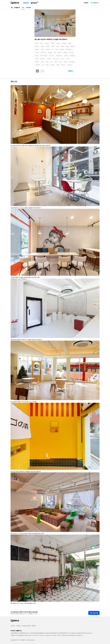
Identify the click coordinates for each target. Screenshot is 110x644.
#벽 (51, 62)
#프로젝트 (38, 65)
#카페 (37, 43)
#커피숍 (47, 43)
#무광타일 (72, 56)
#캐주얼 (53, 43)
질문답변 (34, 3)
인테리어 (26, 3)
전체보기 (71, 71)
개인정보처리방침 (26, 626)
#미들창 (53, 65)
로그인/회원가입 (95, 3)
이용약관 (18, 626)
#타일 (37, 56)
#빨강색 (37, 49)
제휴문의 (86, 3)
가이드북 (28, 8)
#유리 (42, 62)
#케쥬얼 (65, 53)
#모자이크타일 (43, 56)
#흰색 (42, 46)
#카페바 (48, 49)
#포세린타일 (59, 56)
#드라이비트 (56, 59)
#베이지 (63, 65)
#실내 (42, 49)
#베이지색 (70, 65)
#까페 (41, 43)
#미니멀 (71, 53)
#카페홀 (50, 53)
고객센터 (13, 626)
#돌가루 (37, 62)
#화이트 (37, 46)
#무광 (37, 59)
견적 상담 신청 (94, 613)
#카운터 (37, 53)
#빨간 (63, 46)
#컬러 (53, 46)
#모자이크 (51, 56)
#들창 (58, 65)
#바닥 (60, 62)
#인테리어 (44, 53)
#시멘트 (49, 59)
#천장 (47, 62)
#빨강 (67, 46)
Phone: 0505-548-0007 (51, 633)
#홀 (55, 53)
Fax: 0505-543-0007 (62, 633)
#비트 (68, 59)
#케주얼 (58, 43)
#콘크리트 (42, 59)
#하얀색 (48, 46)
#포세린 (66, 56)
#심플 (70, 43)
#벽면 (56, 62)
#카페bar (62, 49)
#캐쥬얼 (64, 43)
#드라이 (63, 59)
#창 (43, 65)
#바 (53, 49)
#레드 (58, 46)
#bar (56, 49)
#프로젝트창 (72, 62)
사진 (23, 8)
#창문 (65, 62)
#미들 (47, 65)
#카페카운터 (69, 49)
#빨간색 (73, 46)
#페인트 (59, 53)
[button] (98, 87)
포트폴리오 (17, 8)
